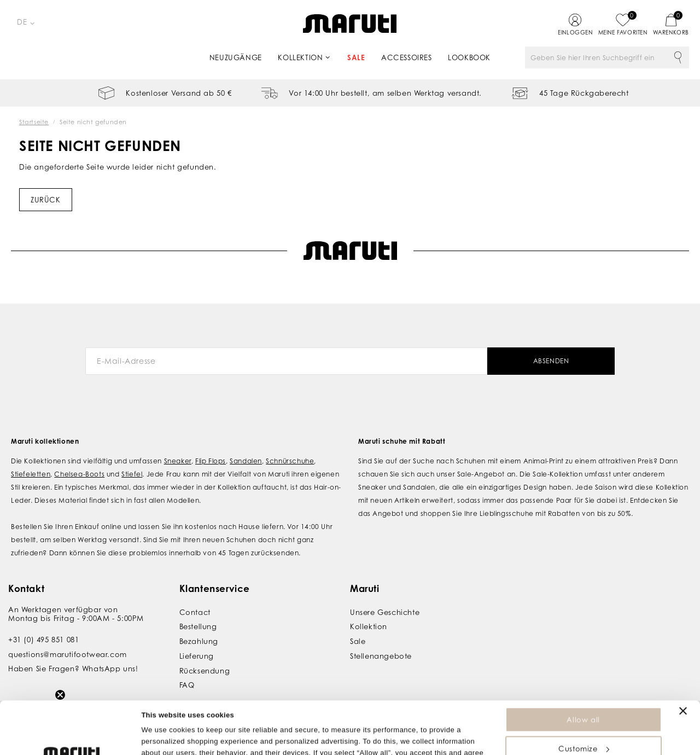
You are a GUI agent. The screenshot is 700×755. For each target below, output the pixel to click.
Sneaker (178, 461)
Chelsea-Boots (79, 474)
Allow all (583, 670)
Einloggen (575, 32)
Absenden (551, 361)
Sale (356, 57)
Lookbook (469, 57)
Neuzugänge (236, 57)
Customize (584, 699)
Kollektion (300, 57)
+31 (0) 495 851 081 (43, 640)
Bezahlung (199, 641)
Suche (678, 57)
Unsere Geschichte (385, 612)
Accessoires (407, 57)
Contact (195, 612)
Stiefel (132, 474)
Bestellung (198, 626)
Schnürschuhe (290, 461)
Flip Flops (211, 461)
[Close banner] (683, 661)
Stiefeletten (31, 474)
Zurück (46, 200)
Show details (163, 741)
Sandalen (246, 461)
